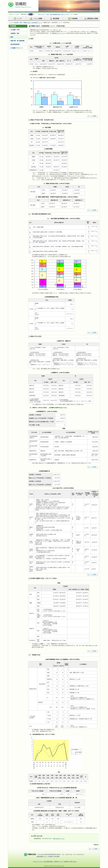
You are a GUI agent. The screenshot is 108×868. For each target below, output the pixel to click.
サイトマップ (42, 14)
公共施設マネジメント (17, 48)
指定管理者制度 (15, 44)
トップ (17, 19)
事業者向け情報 (91, 19)
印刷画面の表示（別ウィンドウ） (61, 14)
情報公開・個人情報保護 (17, 41)
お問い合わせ (73, 862)
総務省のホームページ (58, 33)
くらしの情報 (36, 19)
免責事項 (66, 862)
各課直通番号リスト (42, 856)
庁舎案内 (50, 856)
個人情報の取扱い (49, 862)
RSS (48, 14)
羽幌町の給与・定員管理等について (33, 23)
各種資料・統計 (15, 33)
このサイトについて (38, 862)
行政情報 (72, 19)
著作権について (58, 862)
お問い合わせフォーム (59, 839)
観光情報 (54, 19)
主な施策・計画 (15, 30)
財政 (21, 23)
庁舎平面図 (56, 856)
